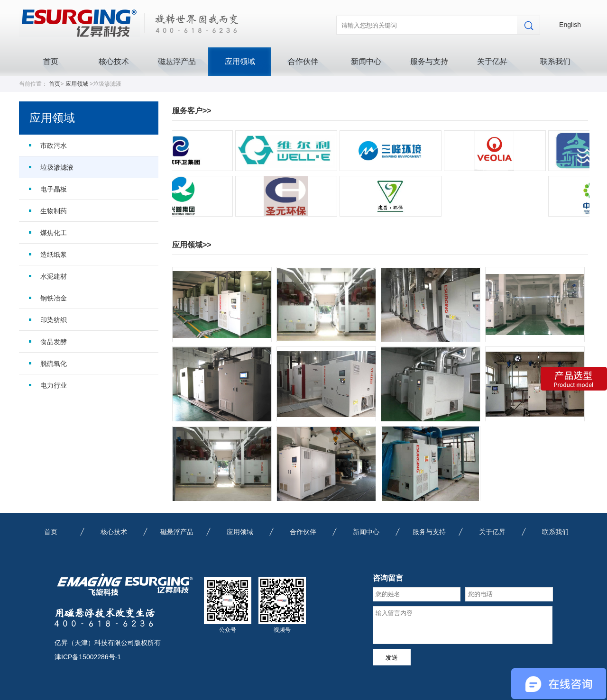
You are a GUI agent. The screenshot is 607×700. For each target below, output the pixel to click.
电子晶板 (54, 189)
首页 (51, 61)
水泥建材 (54, 276)
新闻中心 (366, 61)
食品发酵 (54, 342)
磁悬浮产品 (177, 61)
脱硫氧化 (54, 364)
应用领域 (240, 61)
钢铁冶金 (54, 298)
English (570, 25)
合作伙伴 (303, 61)
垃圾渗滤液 (57, 167)
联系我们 (555, 61)
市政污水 (54, 145)
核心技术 (114, 61)
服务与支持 (429, 61)
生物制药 (54, 211)
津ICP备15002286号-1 (88, 657)
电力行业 (54, 385)
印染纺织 (54, 320)
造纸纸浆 (54, 255)
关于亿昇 (492, 61)
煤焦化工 (54, 233)
